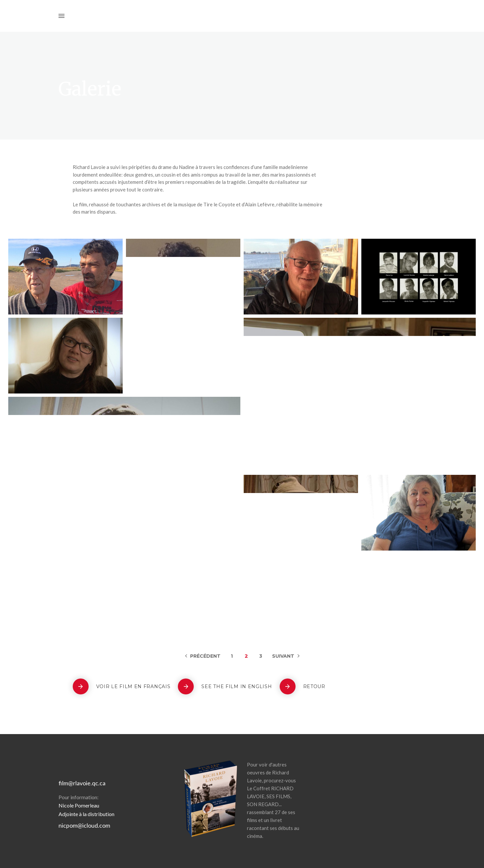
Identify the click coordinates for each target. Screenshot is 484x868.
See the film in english (237, 686)
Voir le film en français (133, 686)
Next (286, 656)
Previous (203, 656)
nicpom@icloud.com (84, 825)
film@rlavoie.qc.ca (82, 783)
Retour (314, 686)
